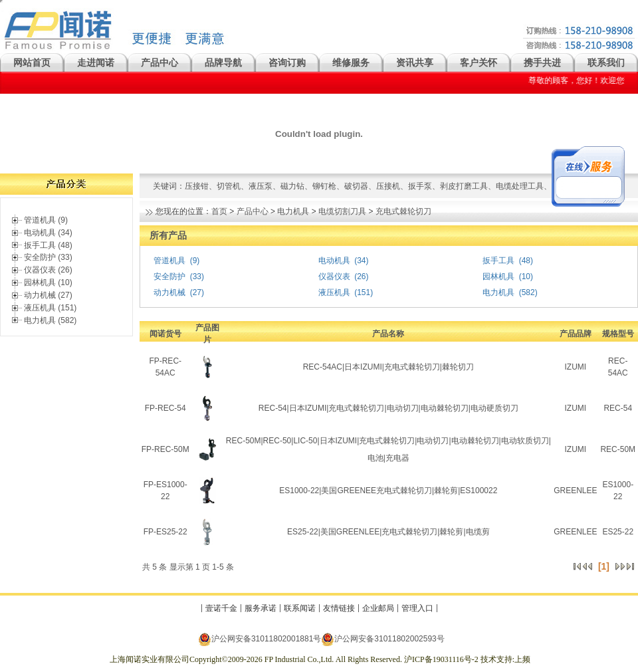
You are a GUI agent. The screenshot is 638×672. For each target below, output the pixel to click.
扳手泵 (420, 186)
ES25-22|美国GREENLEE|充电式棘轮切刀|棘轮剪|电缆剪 (388, 532)
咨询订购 (287, 62)
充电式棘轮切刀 (403, 211)
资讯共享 (415, 62)
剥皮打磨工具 (464, 186)
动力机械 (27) (48, 295)
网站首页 (32, 62)
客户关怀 (478, 62)
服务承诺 (261, 608)
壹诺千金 (221, 608)
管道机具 (169, 261)
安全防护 (169, 277)
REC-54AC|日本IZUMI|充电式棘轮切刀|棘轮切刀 (388, 367)
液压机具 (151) (50, 308)
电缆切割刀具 (342, 211)
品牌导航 (223, 62)
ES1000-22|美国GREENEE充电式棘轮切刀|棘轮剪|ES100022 (388, 491)
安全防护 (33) (48, 257)
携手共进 (542, 62)
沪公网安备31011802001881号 (260, 639)
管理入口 (417, 608)
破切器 (356, 186)
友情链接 (339, 608)
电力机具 (293, 211)
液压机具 (334, 292)
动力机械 (169, 292)
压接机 (388, 186)
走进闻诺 (96, 62)
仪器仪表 (334, 277)
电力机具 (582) (50, 320)
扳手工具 (498, 261)
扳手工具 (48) (48, 245)
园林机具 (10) (48, 282)
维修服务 (351, 62)
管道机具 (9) (46, 220)
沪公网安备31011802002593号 (382, 639)
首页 (219, 211)
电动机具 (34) (48, 233)
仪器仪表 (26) (48, 270)
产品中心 (159, 62)
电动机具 (334, 261)
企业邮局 (378, 608)
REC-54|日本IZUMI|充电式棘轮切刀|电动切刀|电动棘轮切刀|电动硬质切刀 (388, 408)
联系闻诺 (300, 608)
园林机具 (498, 277)
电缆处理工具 (520, 186)
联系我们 (606, 62)
